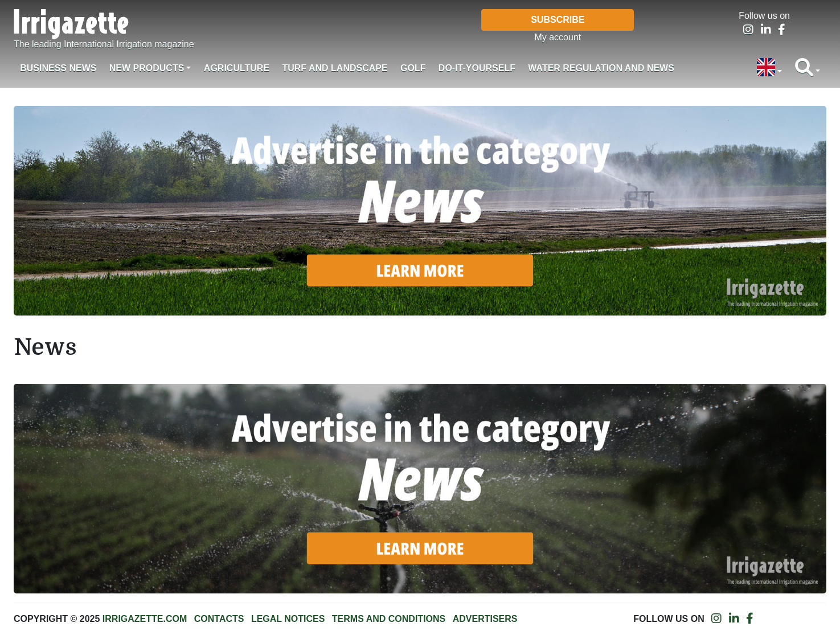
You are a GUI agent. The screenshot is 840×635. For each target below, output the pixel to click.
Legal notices (288, 619)
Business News (58, 68)
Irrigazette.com (145, 619)
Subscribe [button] (558, 20)
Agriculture (237, 68)
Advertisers (485, 619)
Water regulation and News (601, 68)
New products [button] (147, 68)
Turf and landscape (335, 68)
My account (558, 37)
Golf (413, 68)
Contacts (219, 619)
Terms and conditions (389, 619)
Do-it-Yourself (477, 68)
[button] (769, 68)
